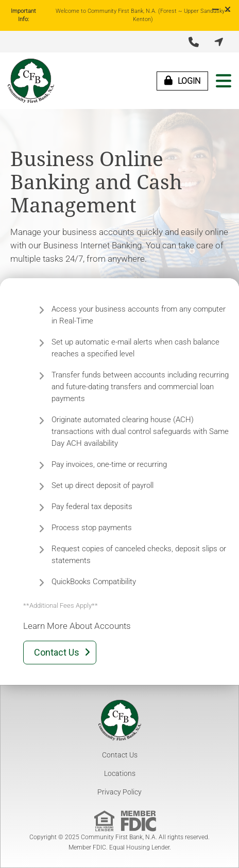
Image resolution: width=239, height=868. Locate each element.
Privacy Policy (119, 792)
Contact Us (120, 755)
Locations (120, 773)
